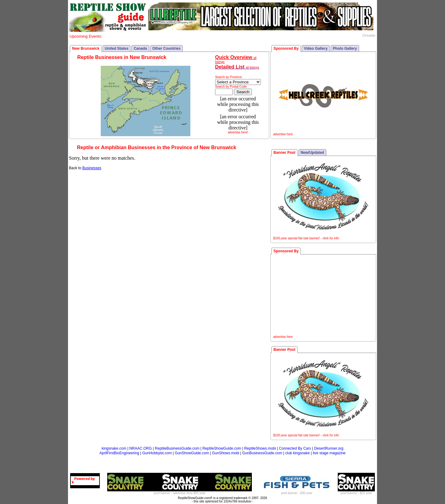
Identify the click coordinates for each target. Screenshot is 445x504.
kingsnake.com (114, 448)
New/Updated (312, 153)
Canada (140, 48)
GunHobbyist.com (157, 453)
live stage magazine (329, 453)
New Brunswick (86, 48)
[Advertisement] (323, 296)
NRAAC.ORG (141, 448)
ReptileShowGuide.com (222, 448)
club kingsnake (297, 453)
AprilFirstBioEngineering (119, 453)
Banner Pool (284, 153)
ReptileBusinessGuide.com (177, 448)
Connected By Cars (295, 448)
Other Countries (166, 48)
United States (117, 48)
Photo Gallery (345, 48)
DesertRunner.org (329, 448)
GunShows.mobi (226, 453)
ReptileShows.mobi (260, 448)
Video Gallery (316, 48)
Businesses (92, 168)
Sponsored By (286, 48)
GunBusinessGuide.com (262, 453)
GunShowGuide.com (192, 453)
